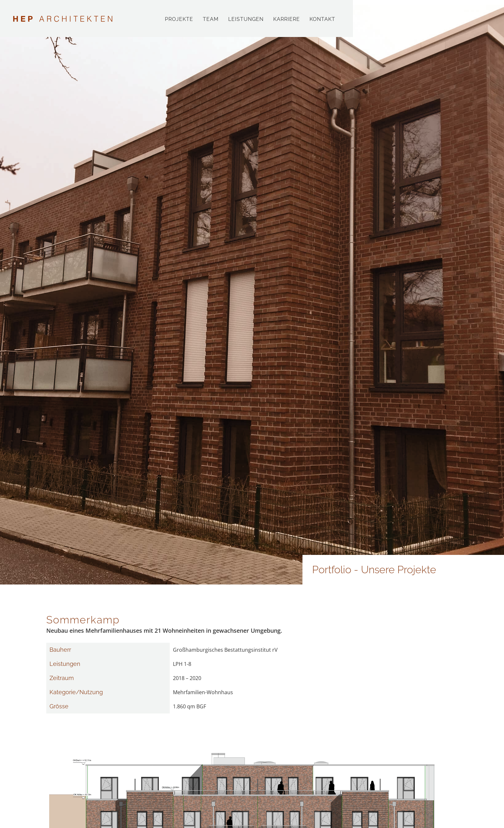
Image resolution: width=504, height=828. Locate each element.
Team (211, 19)
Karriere (287, 19)
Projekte (179, 19)
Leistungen (246, 19)
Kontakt (322, 19)
